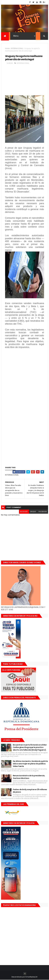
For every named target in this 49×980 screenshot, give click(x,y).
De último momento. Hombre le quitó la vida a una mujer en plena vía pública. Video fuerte (30, 764)
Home (7, 48)
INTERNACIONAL (17, 48)
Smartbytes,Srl (31, 977)
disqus (33, 512)
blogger (24, 512)
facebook (43, 512)
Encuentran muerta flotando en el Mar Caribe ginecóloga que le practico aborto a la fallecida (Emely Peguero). (30, 747)
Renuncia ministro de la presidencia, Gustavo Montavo (29, 777)
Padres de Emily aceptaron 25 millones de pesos (30, 791)
